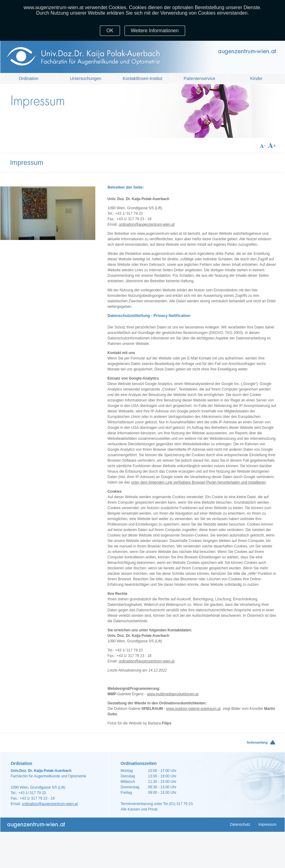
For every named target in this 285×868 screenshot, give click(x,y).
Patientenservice (199, 78)
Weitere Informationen (155, 31)
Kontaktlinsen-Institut (142, 78)
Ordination (29, 78)
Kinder (256, 78)
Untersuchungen (86, 78)
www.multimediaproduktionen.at (172, 694)
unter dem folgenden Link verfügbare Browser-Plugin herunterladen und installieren (198, 482)
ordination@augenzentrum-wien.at (147, 224)
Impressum (267, 825)
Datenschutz (240, 825)
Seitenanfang (257, 742)
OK (110, 31)
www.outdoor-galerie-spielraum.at (194, 709)
